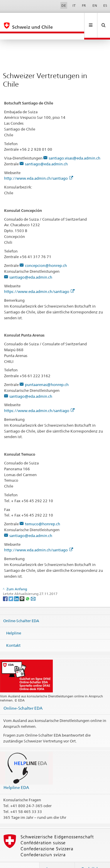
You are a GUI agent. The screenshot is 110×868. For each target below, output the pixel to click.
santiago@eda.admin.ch (46, 151)
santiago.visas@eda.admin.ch (75, 145)
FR (84, 5)
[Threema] (22, 586)
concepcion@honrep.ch (46, 253)
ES (105, 5)
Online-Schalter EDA (21, 608)
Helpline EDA (16, 775)
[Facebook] (6, 586)
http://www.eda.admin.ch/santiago (39, 166)
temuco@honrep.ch (43, 511)
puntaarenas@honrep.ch (47, 372)
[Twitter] (11, 586)
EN (95, 5)
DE (64, 5)
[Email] (33, 586)
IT (74, 5)
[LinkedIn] (17, 586)
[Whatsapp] (28, 586)
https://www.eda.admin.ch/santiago (39, 279)
